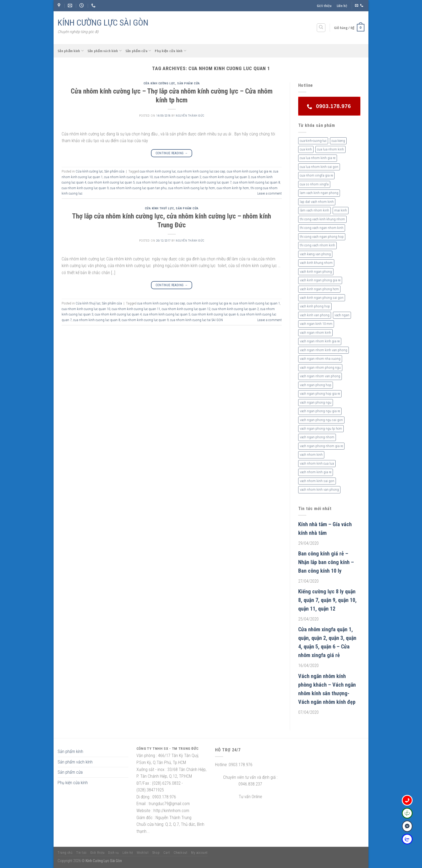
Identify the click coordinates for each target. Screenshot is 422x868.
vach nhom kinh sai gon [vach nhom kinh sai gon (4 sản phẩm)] (317, 481)
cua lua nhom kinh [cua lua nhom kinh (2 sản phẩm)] (330, 149)
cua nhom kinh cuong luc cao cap (201, 171)
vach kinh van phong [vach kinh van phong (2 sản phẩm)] (315, 315)
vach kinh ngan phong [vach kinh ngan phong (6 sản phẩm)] (316, 272)
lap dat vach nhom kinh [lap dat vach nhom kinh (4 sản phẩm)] (317, 202)
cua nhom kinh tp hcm (233, 188)
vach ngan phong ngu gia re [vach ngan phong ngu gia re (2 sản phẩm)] (320, 411)
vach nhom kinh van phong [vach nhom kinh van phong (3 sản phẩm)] (319, 489)
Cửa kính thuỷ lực (159, 208)
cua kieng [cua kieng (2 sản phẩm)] (338, 141)
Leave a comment (270, 193)
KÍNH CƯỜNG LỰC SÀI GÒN (103, 23)
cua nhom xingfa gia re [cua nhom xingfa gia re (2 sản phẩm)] (316, 175)
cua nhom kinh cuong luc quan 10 (128, 177)
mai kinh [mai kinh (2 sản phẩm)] (341, 210)
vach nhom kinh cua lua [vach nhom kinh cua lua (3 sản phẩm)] (317, 463)
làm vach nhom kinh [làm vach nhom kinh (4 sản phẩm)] (314, 210)
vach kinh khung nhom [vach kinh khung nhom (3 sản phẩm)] (316, 263)
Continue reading (172, 153)
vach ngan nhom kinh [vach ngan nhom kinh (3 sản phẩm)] (315, 333)
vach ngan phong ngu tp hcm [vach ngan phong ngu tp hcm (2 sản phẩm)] (321, 428)
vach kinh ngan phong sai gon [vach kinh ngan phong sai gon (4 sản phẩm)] (322, 298)
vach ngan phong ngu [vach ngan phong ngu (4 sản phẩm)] (316, 402)
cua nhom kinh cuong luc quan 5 (111, 182)
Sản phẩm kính (71, 51)
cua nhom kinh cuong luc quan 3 (226, 177)
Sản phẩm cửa (138, 51)
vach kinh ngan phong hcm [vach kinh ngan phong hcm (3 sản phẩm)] (319, 289)
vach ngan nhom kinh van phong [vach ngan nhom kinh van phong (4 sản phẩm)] (323, 350)
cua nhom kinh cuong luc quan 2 (178, 177)
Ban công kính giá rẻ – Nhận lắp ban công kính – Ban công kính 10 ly (326, 562)
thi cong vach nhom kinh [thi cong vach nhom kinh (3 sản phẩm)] (317, 245)
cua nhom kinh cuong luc (158, 171)
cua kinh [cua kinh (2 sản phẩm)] (306, 149)
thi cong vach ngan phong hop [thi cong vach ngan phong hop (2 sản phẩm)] (322, 237)
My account (199, 853)
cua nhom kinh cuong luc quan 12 (186, 309)
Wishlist (143, 853)
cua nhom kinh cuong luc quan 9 (85, 188)
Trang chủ (65, 853)
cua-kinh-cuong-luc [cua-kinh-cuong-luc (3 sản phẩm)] (313, 141)
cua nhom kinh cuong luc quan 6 (160, 182)
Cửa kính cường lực (159, 83)
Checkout (181, 853)
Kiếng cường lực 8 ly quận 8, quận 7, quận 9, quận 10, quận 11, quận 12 (327, 600)
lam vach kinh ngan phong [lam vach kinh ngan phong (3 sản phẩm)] (319, 193)
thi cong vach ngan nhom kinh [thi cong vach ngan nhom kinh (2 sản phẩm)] (322, 228)
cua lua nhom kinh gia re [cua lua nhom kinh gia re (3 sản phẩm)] (318, 158)
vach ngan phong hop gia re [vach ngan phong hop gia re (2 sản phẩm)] (320, 394)
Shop (156, 853)
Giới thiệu (324, 6)
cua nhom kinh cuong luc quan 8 (256, 182)
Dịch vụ (113, 853)
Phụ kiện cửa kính (170, 51)
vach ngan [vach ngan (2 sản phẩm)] (342, 315)
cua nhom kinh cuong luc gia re (249, 171)
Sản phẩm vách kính (105, 51)
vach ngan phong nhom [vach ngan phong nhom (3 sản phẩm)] (317, 437)
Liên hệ (342, 6)
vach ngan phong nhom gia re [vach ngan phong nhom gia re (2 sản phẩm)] (321, 446)
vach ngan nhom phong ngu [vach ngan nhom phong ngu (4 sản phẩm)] (320, 367)
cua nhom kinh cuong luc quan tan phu (138, 188)
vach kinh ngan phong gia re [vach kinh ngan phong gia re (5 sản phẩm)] (320, 280)
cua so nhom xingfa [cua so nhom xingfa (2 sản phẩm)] (314, 184)
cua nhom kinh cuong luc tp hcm (192, 188)
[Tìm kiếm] (321, 28)
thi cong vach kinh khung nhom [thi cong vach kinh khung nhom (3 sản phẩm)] (322, 219)
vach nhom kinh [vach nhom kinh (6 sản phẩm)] (311, 455)
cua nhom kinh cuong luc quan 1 (256, 303)
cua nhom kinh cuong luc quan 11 (136, 309)
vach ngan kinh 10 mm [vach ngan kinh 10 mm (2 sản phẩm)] (316, 324)
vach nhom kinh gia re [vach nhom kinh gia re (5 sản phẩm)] (316, 472)
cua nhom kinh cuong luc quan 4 (118, 314)
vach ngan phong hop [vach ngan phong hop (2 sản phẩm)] (316, 385)
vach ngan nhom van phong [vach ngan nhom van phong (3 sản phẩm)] (320, 376)
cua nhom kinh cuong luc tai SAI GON (196, 320)
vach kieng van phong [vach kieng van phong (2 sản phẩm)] (315, 254)
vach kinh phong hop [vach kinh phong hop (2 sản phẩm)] (315, 306)
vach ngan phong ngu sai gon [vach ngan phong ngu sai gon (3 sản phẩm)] (321, 420)
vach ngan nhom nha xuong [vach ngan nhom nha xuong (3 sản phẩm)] (320, 359)
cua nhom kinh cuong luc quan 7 (208, 182)
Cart (167, 853)
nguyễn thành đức (190, 116)
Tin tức (81, 853)
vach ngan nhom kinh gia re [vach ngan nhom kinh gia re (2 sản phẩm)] (320, 341)
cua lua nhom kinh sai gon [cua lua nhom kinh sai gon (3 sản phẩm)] (319, 167)
